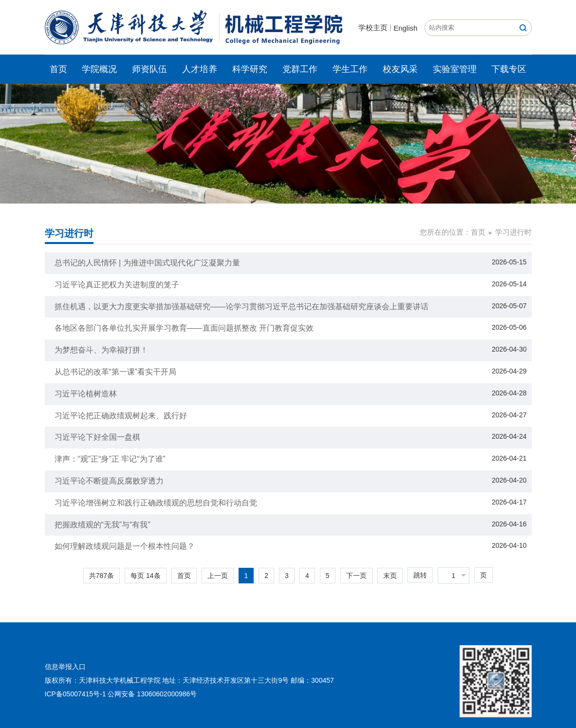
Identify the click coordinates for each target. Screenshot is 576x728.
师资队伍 (149, 69)
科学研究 (250, 69)
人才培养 (200, 69)
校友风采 (400, 69)
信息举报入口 (65, 667)
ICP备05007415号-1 (75, 694)
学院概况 (99, 69)
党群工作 (300, 69)
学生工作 (350, 69)
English (405, 28)
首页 (58, 69)
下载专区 (509, 69)
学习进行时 (513, 232)
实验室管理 (455, 69)
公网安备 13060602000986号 (152, 694)
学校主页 (373, 28)
